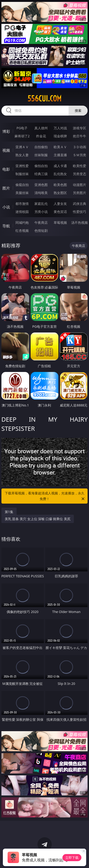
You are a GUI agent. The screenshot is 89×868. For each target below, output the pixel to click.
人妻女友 (60, 204)
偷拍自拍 (41, 166)
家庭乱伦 (41, 204)
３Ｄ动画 (80, 147)
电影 (6, 169)
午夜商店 (41, 222)
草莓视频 (60, 222)
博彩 (6, 131)
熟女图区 (60, 193)
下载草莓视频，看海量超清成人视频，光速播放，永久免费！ (45, 496)
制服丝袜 (22, 174)
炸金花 (41, 136)
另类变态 (80, 174)
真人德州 (41, 128)
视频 (6, 150)
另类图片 (80, 193)
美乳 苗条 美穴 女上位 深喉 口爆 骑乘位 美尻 (38, 519)
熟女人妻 (22, 155)
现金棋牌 (60, 136)
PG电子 (22, 128)
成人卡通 (60, 166)
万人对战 (60, 128)
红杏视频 (22, 231)
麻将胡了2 (22, 136)
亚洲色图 (41, 185)
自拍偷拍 (41, 147)
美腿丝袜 (22, 193)
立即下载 (72, 857)
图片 (6, 188)
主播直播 (60, 155)
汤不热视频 (80, 222)
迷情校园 (22, 212)
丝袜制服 (41, 155)
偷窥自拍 (22, 185)
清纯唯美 (41, 193)
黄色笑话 (60, 212)
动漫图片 (80, 185)
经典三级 (41, 174)
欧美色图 (60, 185)
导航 (6, 226)
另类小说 (41, 212)
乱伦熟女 (60, 174)
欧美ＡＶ (60, 147)
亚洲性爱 (22, 166)
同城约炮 (22, 222)
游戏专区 (80, 128)
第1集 (9, 512)
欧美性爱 (80, 166)
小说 (6, 207)
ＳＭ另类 (80, 155)
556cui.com (44, 99)
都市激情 (22, 204)
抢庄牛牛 (80, 136)
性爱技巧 (80, 212)
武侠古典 (80, 204)
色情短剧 (41, 231)
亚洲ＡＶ (22, 147)
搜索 (78, 110)
